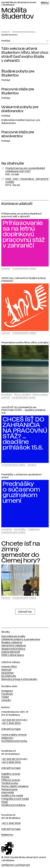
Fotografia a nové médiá (15, 799)
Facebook (7, 694)
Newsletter (8, 673)
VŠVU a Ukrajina (22, 395)
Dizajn (5, 802)
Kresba (5, 777)
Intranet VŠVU (9, 667)
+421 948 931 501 (10, 720)
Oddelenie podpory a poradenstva (21, 640)
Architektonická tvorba (14, 741)
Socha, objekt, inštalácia (15, 786)
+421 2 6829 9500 (11, 762)
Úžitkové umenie (11, 780)
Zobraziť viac (25, 612)
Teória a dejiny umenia (14, 735)
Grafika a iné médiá (12, 796)
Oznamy (6, 269)
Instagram (7, 691)
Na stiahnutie (9, 676)
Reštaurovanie (9, 790)
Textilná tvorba (10, 783)
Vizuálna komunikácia (13, 805)
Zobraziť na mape (11, 729)
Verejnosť (5, 32)
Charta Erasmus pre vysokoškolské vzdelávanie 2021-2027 (25, 172)
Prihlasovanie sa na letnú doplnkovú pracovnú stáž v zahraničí (21, 215)
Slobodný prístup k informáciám (19, 679)
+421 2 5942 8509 (11, 823)
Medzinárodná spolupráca (24, 32)
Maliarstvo (34, 529)
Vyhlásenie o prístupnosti (16, 865)
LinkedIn (6, 700)
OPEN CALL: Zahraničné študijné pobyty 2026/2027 (24, 280)
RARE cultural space (13, 655)
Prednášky (20, 529)
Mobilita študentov (10, 35)
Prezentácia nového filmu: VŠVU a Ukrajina (25, 343)
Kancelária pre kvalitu (13, 636)
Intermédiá (8, 793)
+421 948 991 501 (11, 759)
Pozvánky (7, 395)
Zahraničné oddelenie (14, 646)
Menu (45, 3)
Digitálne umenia (11, 774)
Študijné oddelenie (12, 643)
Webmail (6, 670)
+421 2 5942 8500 (11, 723)
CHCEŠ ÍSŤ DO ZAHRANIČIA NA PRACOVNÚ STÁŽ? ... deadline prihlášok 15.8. (23, 410)
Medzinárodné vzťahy (24, 269)
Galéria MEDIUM (11, 652)
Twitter (5, 697)
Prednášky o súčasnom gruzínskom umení (21, 476)
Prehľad (6, 80)
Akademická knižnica (13, 649)
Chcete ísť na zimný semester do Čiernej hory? (21, 552)
